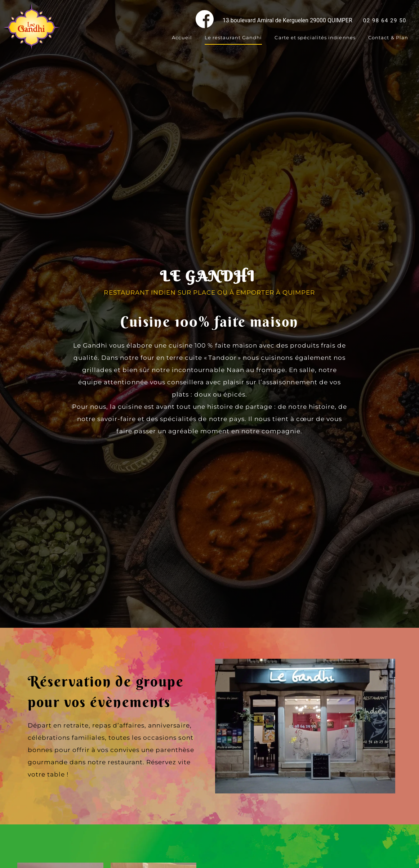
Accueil (182, 37)
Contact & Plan (388, 37)
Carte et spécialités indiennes (315, 37)
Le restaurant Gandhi (233, 37)
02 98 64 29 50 (385, 21)
